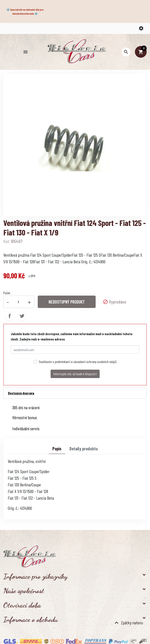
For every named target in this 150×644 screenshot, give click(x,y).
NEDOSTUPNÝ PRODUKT (67, 302)
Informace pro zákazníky (35, 576)
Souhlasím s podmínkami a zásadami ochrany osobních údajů (78, 362)
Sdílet (10, 316)
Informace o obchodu (31, 619)
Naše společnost (24, 591)
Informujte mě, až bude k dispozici (75, 374)
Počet (7, 293)
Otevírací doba (22, 605)
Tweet (22, 316)
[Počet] (18, 302)
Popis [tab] (57, 449)
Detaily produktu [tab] (84, 449)
